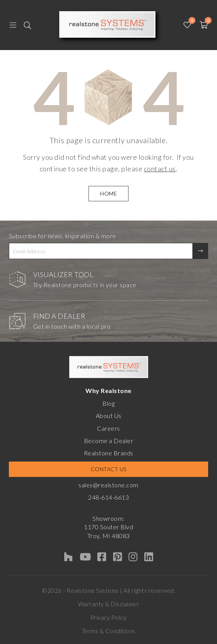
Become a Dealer (109, 441)
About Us (109, 416)
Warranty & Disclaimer (109, 604)
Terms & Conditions (109, 631)
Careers (108, 428)
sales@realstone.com (108, 485)
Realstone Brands (109, 453)
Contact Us (109, 469)
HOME (108, 193)
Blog (108, 403)
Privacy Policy (109, 617)
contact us (160, 169)
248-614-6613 (108, 497)
